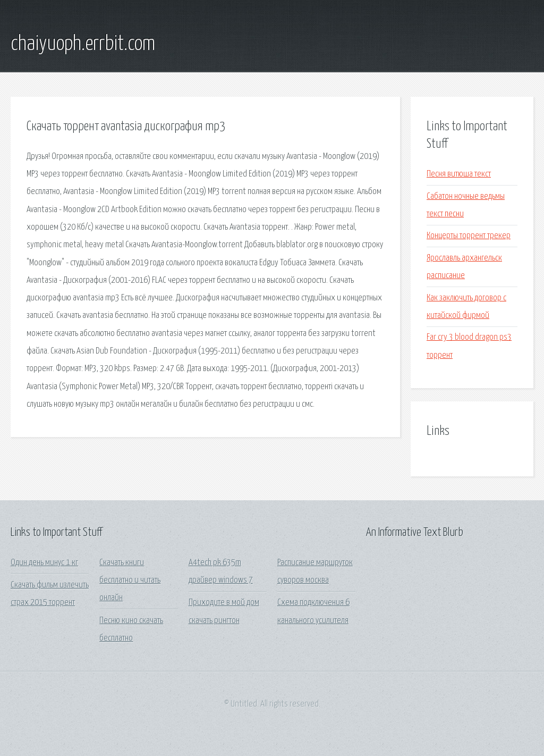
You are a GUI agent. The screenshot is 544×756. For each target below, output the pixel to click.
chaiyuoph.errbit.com (83, 44)
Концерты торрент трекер (469, 236)
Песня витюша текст (459, 174)
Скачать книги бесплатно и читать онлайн (130, 581)
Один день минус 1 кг (44, 563)
